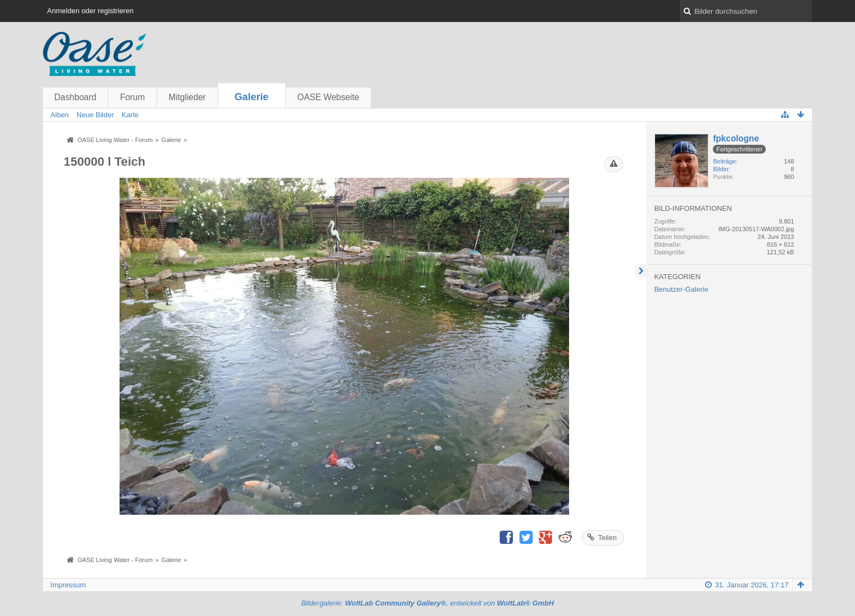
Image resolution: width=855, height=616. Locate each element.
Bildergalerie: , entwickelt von (428, 603)
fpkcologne (736, 138)
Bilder (721, 169)
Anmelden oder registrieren (91, 11)
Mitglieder (187, 97)
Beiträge (724, 161)
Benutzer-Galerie (681, 289)
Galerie (252, 97)
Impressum (68, 585)
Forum (132, 97)
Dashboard (75, 97)
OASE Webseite (328, 97)
